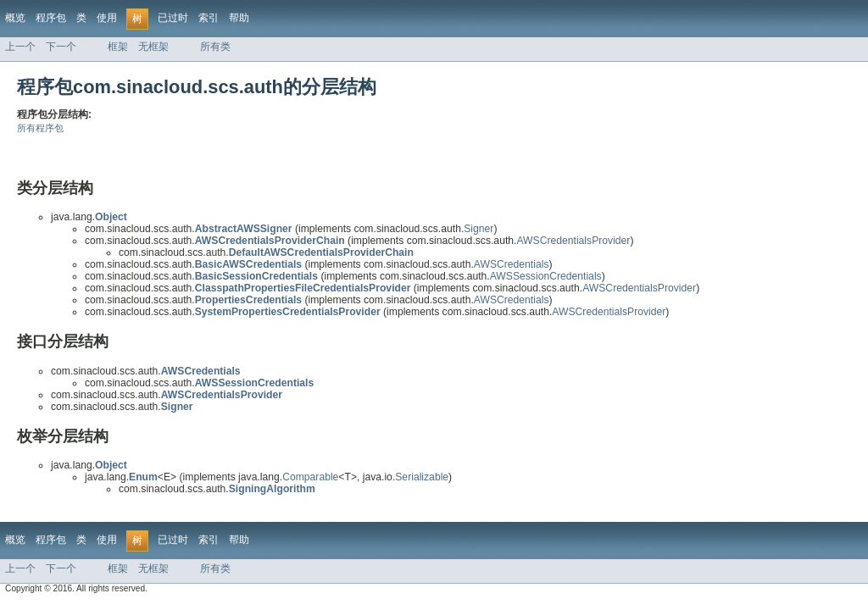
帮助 (239, 18)
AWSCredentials (512, 264)
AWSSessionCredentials (546, 276)
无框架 (153, 47)
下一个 (61, 47)
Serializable (422, 477)
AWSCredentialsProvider (573, 241)
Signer (479, 229)
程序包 (51, 18)
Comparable (310, 477)
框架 (118, 47)
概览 (15, 18)
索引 (209, 18)
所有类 (215, 47)
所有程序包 (40, 128)
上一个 (20, 47)
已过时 (173, 18)
